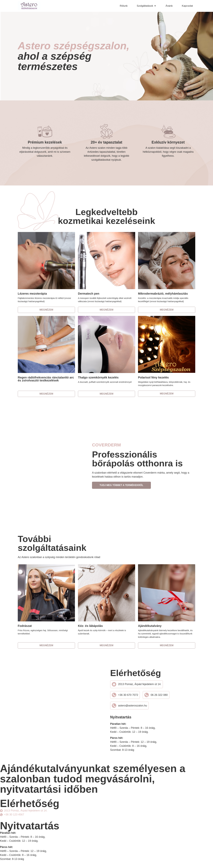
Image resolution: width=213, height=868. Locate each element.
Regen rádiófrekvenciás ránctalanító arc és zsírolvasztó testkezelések (46, 379)
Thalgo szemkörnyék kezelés (98, 377)
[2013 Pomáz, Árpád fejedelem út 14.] (51, 711)
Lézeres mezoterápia (32, 294)
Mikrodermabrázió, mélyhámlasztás (163, 294)
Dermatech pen (89, 294)
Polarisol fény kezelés (153, 377)
